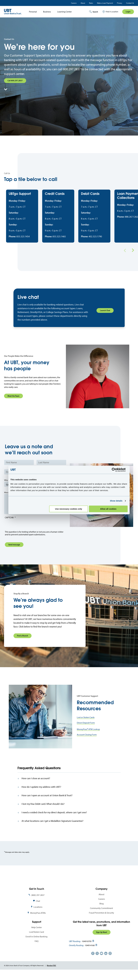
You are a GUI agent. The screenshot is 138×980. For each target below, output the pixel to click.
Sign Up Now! (102, 940)
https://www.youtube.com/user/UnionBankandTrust (101, 961)
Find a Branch (23, 644)
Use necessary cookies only (69, 509)
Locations (38, 915)
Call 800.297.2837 (15, 81)
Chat (38, 909)
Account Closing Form (87, 743)
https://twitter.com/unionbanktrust (97, 961)
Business (47, 12)
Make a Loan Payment (105, 3)
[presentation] (25, 533)
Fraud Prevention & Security (101, 921)
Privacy (120, 3)
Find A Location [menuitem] (112, 12)
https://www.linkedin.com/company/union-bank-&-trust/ (106, 961)
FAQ (37, 949)
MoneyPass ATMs (38, 921)
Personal (33, 12)
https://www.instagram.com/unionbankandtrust (110, 961)
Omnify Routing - (77, 953)
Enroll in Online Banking (37, 945)
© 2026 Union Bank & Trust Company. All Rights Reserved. (24, 974)
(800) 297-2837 (38, 903)
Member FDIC (51, 973)
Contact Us (130, 3)
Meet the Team (13, 404)
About (83, 3)
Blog (102, 912)
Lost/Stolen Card (37, 940)
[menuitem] (32, 12)
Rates (91, 3)
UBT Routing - (75, 949)
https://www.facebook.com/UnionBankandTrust (93, 961)
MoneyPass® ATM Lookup (88, 737)
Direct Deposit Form (86, 731)
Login (128, 12)
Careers (74, 3)
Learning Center (64, 12)
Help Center (37, 935)
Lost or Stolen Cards (86, 725)
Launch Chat (105, 319)
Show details (116, 501)
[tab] (69, 786)
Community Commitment (101, 916)
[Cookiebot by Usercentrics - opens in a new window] (116, 470)
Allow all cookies (108, 509)
